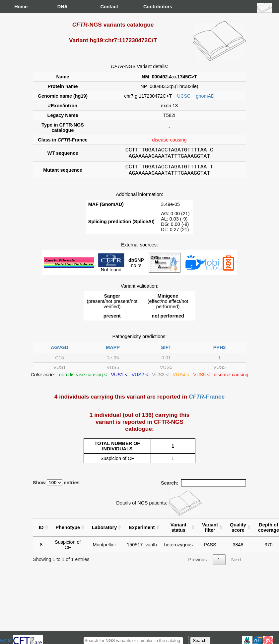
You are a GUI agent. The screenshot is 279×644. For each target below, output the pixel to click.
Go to (22, 640)
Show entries (56, 487)
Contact (107, 7)
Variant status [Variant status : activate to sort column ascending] (178, 531)
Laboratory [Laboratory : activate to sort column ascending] (104, 531)
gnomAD (205, 96)
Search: (204, 487)
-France (207, 401)
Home (21, 7)
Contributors (150, 7)
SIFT (166, 351)
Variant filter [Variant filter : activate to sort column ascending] (210, 531)
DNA (63, 7)
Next (236, 564)
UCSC (184, 96)
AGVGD (60, 351)
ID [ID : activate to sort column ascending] (41, 531)
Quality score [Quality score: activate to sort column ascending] (238, 531)
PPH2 (220, 351)
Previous (197, 564)
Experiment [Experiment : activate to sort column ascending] (142, 531)
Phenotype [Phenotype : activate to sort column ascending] (68, 531)
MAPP (113, 351)
